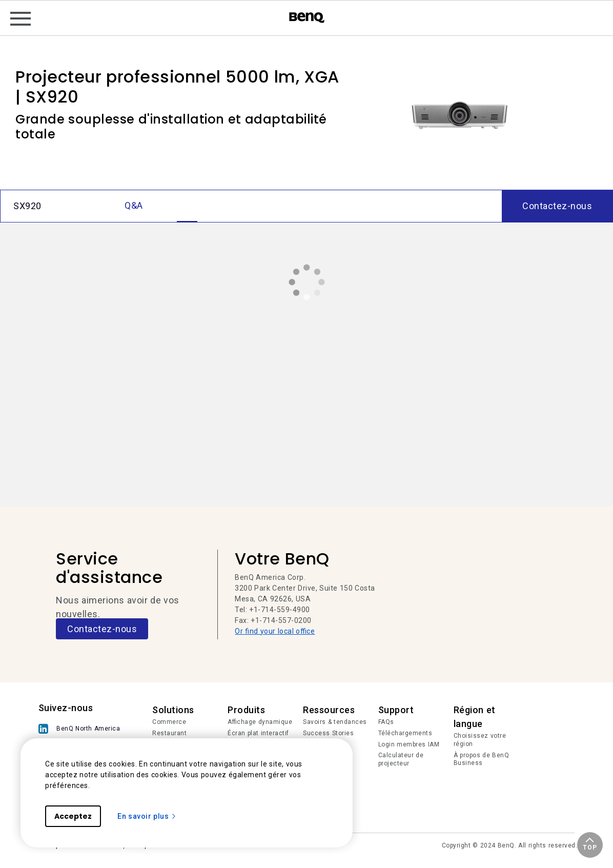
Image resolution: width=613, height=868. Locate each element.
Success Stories (328, 733)
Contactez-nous (102, 629)
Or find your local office (275, 631)
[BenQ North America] (82, 729)
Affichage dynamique (260, 722)
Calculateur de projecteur (401, 759)
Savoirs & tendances (335, 722)
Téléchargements (405, 733)
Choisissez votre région (480, 740)
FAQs (386, 722)
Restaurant (169, 733)
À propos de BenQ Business (482, 759)
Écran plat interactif (258, 733)
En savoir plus (147, 816)
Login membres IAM (409, 744)
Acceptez (73, 816)
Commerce (169, 722)
